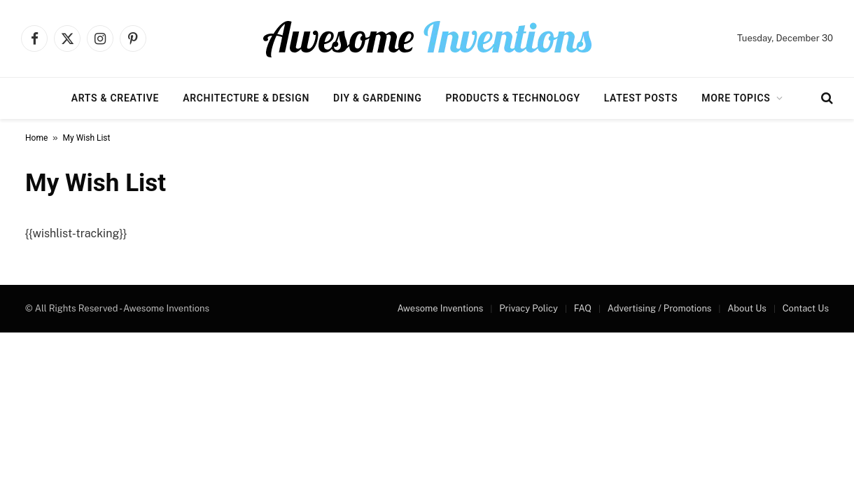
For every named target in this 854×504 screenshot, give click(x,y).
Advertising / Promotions (660, 308)
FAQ (583, 308)
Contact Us (806, 308)
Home (36, 138)
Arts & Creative (115, 98)
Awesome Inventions (440, 308)
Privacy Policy (528, 308)
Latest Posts (641, 98)
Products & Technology (512, 98)
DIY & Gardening (377, 98)
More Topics (736, 98)
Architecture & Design (246, 98)
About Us (747, 308)
